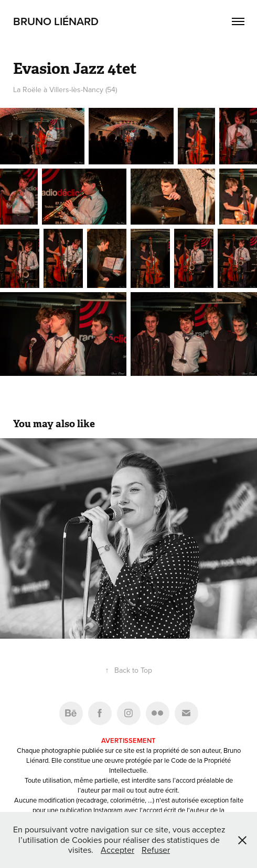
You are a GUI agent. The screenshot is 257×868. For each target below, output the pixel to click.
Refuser (156, 850)
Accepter (117, 850)
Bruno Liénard (56, 21)
